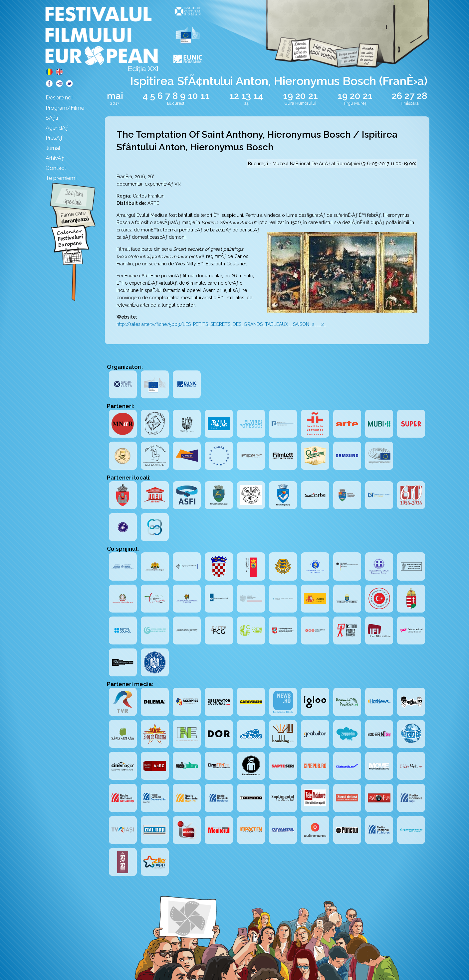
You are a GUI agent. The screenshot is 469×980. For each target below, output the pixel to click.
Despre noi (59, 97)
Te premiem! (61, 178)
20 (301, 96)
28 (422, 96)
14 (258, 96)
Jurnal (53, 148)
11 (205, 96)
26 (397, 96)
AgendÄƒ (57, 128)
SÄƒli (52, 118)
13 (246, 96)
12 (234, 96)
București (176, 103)
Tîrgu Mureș (355, 103)
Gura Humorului (300, 103)
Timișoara (409, 103)
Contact (56, 168)
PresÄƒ (54, 138)
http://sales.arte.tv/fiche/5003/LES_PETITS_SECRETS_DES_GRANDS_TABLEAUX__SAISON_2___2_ (221, 324)
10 (193, 96)
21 (313, 96)
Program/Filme (65, 108)
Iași (246, 103)
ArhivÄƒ (55, 158)
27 (409, 96)
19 (288, 96)
